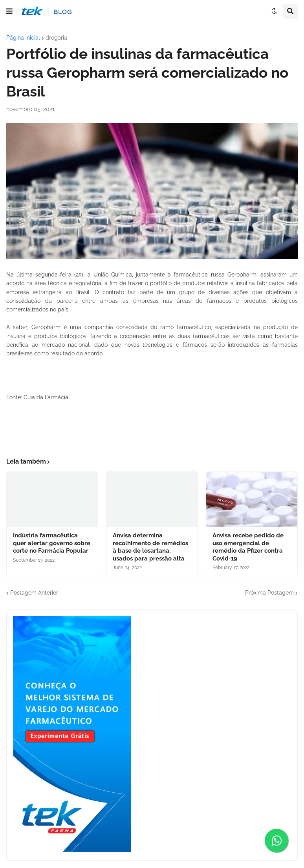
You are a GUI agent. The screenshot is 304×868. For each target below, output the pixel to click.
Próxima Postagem (269, 593)
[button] (9, 11)
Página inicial (23, 38)
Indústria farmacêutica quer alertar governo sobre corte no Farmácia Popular (52, 543)
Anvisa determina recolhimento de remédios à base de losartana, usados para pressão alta (150, 547)
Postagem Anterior (34, 593)
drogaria (56, 38)
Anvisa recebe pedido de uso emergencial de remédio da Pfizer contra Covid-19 (248, 547)
